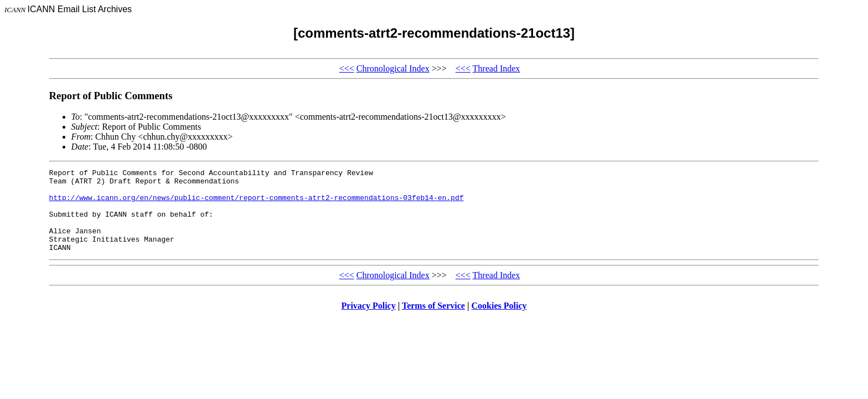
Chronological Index (393, 68)
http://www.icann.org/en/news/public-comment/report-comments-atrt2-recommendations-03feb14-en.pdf (257, 204)
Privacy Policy (369, 322)
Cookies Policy (499, 322)
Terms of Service (433, 322)
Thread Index (497, 68)
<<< (347, 68)
